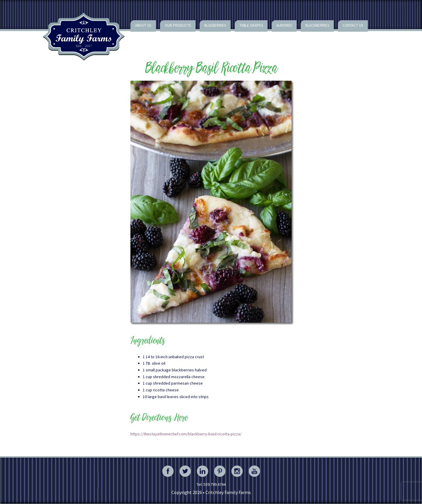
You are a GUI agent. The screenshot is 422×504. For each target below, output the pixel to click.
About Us (143, 25)
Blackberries (317, 25)
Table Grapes (251, 25)
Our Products (178, 25)
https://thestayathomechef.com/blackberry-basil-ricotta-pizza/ (186, 434)
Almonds (284, 25)
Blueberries (215, 25)
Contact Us (353, 25)
